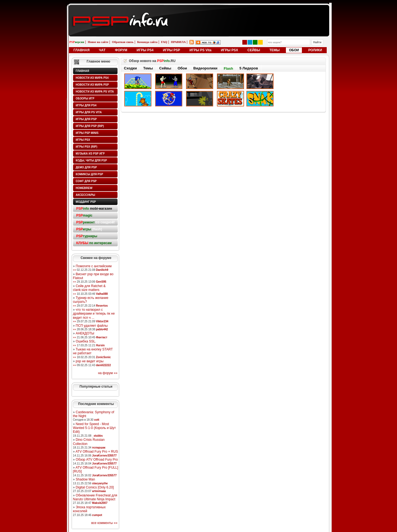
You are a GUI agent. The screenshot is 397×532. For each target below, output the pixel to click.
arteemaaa (99, 491)
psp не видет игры (90, 361)
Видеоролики (205, 68)
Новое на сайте (98, 42)
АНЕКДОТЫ (85, 333)
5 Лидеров (249, 68)
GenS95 (101, 282)
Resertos (102, 306)
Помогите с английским (94, 266)
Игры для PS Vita (89, 112)
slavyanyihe (100, 483)
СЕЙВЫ (254, 50)
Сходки (131, 68)
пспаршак (99, 448)
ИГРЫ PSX (230, 50)
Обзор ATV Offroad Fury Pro (97, 460)
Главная (83, 71)
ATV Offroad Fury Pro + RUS (97, 452)
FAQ (164, 42)
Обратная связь (123, 42)
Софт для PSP (86, 181)
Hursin (100, 345)
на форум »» (108, 373)
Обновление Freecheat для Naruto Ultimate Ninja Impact (95, 497)
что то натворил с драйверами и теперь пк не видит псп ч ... (94, 314)
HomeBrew (84, 188)
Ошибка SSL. (86, 341)
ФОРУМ (121, 50)
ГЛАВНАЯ (82, 50)
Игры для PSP (86, 119)
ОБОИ (294, 50)
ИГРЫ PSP (172, 50)
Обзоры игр (85, 98)
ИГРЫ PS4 (145, 50)
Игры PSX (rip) (87, 147)
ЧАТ (102, 50)
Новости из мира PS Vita (95, 92)
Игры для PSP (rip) (90, 126)
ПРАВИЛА (178, 42)
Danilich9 (102, 270)
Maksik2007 (100, 503)
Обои (182, 68)
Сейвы (165, 68)
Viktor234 (102, 321)
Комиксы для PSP (89, 174)
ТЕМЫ (274, 50)
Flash (228, 68)
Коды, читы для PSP (91, 160)
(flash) (89, 229)
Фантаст (102, 337)
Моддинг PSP (86, 202)
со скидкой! (96, 222)
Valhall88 (102, 294)
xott (97, 420)
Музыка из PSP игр (90, 154)
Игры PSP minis (87, 133)
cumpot (97, 515)
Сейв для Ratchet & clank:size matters (89, 288)
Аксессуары (86, 195)
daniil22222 (103, 365)
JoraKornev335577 (104, 456)
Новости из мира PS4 (92, 78)
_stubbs (97, 436)
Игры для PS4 (86, 105)
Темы (148, 68)
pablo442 (102, 329)
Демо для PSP (86, 167)
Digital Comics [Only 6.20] (95, 487)
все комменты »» (104, 523)
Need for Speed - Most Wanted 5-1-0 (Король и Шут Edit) (94, 428)
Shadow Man (85, 479)
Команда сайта (147, 42)
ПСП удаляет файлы (92, 326)
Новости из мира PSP (92, 85)
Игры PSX (83, 140)
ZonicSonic (103, 357)
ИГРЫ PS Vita (200, 50)
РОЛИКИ (315, 50)
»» (75, 270)
